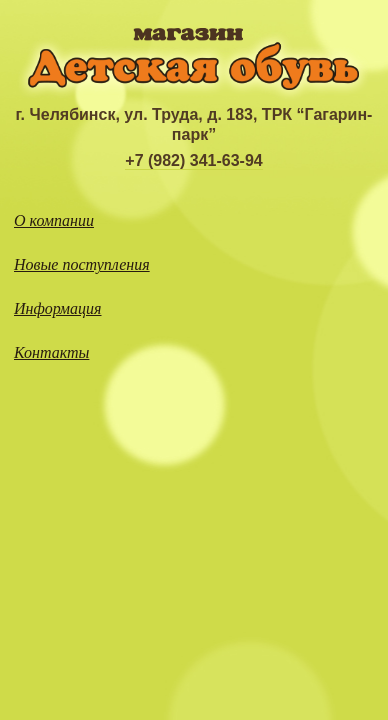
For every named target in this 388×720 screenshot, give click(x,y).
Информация (58, 308)
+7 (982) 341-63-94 (193, 160)
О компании (54, 220)
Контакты (51, 352)
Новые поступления (82, 264)
